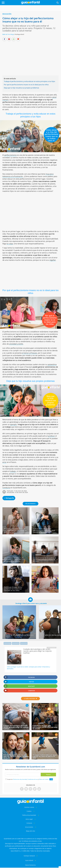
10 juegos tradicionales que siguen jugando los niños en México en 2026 (45, 756)
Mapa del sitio (30, 831)
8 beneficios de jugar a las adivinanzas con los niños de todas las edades (45, 727)
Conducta (6, 488)
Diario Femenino (30, 865)
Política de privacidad (29, 815)
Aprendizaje (7, 643)
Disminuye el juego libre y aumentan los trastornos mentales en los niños (13, 589)
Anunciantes (29, 827)
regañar (53, 260)
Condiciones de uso (33, 779)
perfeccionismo (11, 155)
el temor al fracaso (30, 353)
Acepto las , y (28, 779)
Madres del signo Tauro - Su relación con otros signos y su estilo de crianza (16, 756)
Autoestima (16, 643)
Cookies (29, 811)
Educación (7, 14)
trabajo (13, 471)
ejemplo (13, 424)
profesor (51, 436)
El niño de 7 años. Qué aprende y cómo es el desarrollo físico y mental (45, 589)
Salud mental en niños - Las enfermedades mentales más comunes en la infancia (14, 560)
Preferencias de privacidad (20, 779)
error (4, 462)
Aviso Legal (29, 819)
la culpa (10, 244)
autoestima (52, 364)
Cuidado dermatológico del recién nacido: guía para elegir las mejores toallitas (16, 727)
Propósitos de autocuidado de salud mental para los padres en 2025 (15, 530)
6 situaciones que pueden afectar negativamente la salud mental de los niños (44, 530)
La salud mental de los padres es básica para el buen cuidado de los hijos (45, 560)
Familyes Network (29, 856)
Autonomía (24, 643)
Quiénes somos (29, 807)
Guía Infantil (29, 860)
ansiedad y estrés (16, 344)
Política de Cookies (44, 779)
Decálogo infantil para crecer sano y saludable (31, 603)
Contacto (29, 823)
